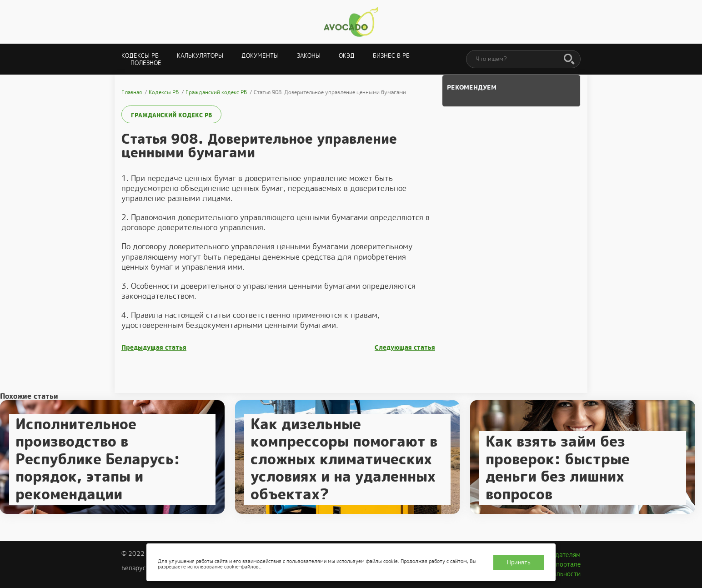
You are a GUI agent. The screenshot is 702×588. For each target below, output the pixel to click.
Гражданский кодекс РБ (171, 115)
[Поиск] (569, 60)
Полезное (146, 63)
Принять (519, 562)
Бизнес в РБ (391, 56)
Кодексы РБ (140, 56)
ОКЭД (347, 56)
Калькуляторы (200, 56)
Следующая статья (405, 348)
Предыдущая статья (154, 348)
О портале (565, 564)
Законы (309, 56)
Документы (260, 56)
